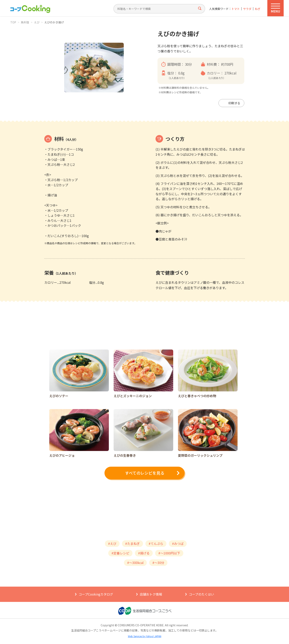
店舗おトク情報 (151, 594)
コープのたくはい (202, 594)
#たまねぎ (132, 544)
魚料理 (25, 22)
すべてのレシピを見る (145, 473)
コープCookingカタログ (96, 594)
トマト (236, 9)
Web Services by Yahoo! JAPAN (145, 636)
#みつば (178, 544)
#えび (112, 544)
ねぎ (258, 9)
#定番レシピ (120, 553)
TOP (13, 22)
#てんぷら (156, 544)
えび (37, 22)
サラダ (247, 9)
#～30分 (158, 563)
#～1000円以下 (169, 553)
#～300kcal (135, 563)
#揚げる (144, 553)
